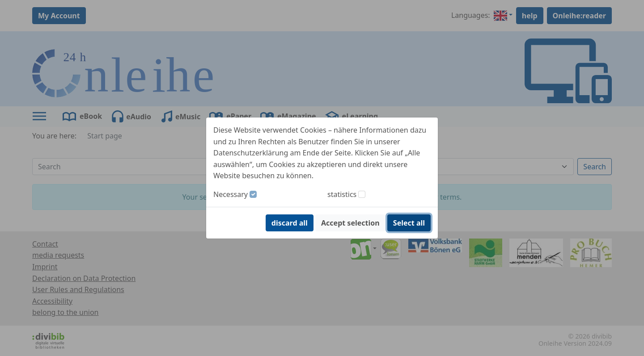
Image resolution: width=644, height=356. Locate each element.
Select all (409, 223)
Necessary (231, 194)
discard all (290, 223)
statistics (342, 194)
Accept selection (350, 223)
